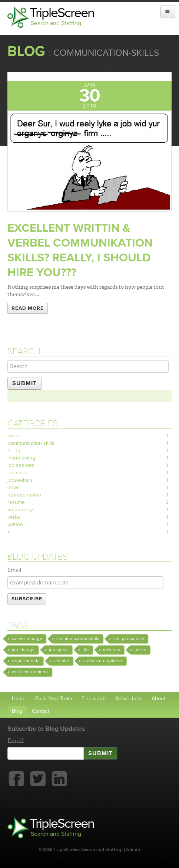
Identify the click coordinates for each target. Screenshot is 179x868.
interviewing (89, 458)
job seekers (89, 465)
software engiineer (103, 661)
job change (23, 650)
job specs (59, 650)
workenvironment (30, 672)
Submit (24, 383)
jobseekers (89, 480)
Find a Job (94, 699)
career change (27, 639)
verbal (89, 517)
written (89, 525)
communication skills (89, 443)
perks (140, 650)
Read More (28, 308)
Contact (41, 711)
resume (89, 502)
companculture (129, 639)
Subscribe (27, 599)
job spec (89, 473)
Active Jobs (129, 699)
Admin (133, 850)
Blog (26, 51)
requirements (26, 661)
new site (112, 650)
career (89, 436)
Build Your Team (54, 699)
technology (89, 510)
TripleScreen (65, 16)
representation (89, 495)
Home (19, 699)
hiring (89, 451)
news (89, 488)
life (86, 650)
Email (14, 570)
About (158, 699)
